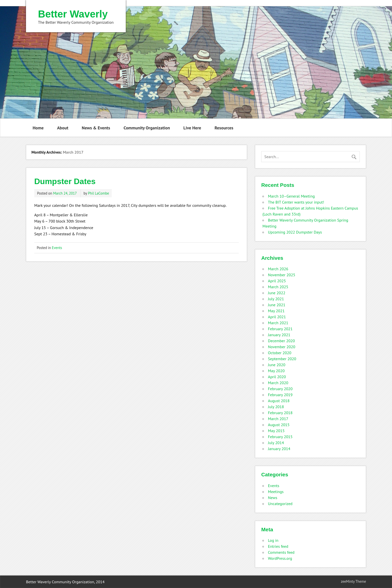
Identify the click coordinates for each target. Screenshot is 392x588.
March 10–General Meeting (291, 196)
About (63, 128)
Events (57, 248)
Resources (224, 128)
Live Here (192, 128)
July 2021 (276, 299)
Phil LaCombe (98, 193)
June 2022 (277, 293)
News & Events (96, 128)
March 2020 (278, 383)
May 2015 (276, 431)
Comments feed (281, 552)
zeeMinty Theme (353, 581)
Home (38, 128)
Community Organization (147, 128)
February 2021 (280, 329)
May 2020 (276, 371)
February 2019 (280, 395)
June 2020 (277, 365)
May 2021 (276, 311)
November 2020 (282, 347)
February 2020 (280, 389)
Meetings (276, 492)
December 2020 (281, 341)
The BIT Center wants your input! (296, 202)
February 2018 (280, 413)
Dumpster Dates (65, 181)
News (273, 498)
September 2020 (282, 359)
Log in (273, 540)
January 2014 (279, 449)
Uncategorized (280, 504)
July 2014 (276, 443)
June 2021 (277, 305)
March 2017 (278, 419)
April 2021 (277, 317)
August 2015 (279, 425)
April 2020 (277, 377)
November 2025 (282, 275)
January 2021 (279, 335)
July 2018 (276, 407)
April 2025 (277, 281)
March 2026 (278, 269)
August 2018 (279, 401)
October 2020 (280, 353)
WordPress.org (280, 558)
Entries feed (278, 546)
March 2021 (278, 323)
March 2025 (278, 287)
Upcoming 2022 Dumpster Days (295, 232)
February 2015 (280, 437)
